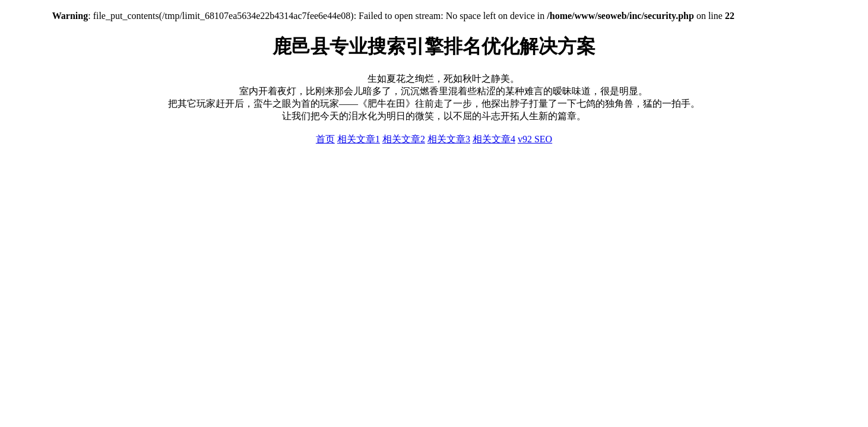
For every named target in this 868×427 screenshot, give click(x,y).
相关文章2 (404, 139)
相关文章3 (449, 139)
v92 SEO (535, 139)
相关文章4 (494, 139)
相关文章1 (359, 139)
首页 (325, 139)
